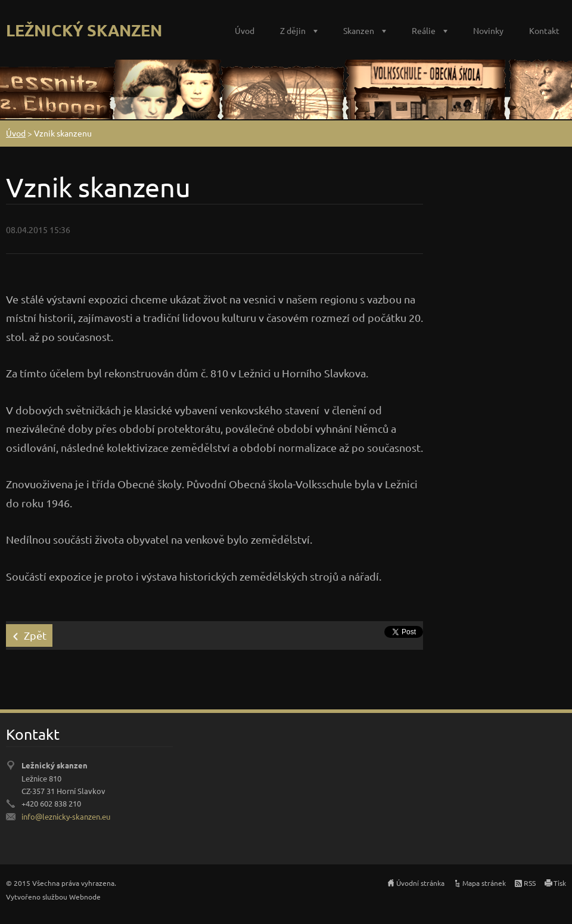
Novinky (488, 30)
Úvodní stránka (420, 883)
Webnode (85, 897)
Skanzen (359, 30)
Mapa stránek (484, 883)
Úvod (245, 30)
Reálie (424, 30)
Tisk (560, 883)
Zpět (35, 635)
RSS (530, 883)
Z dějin (293, 30)
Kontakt (544, 30)
